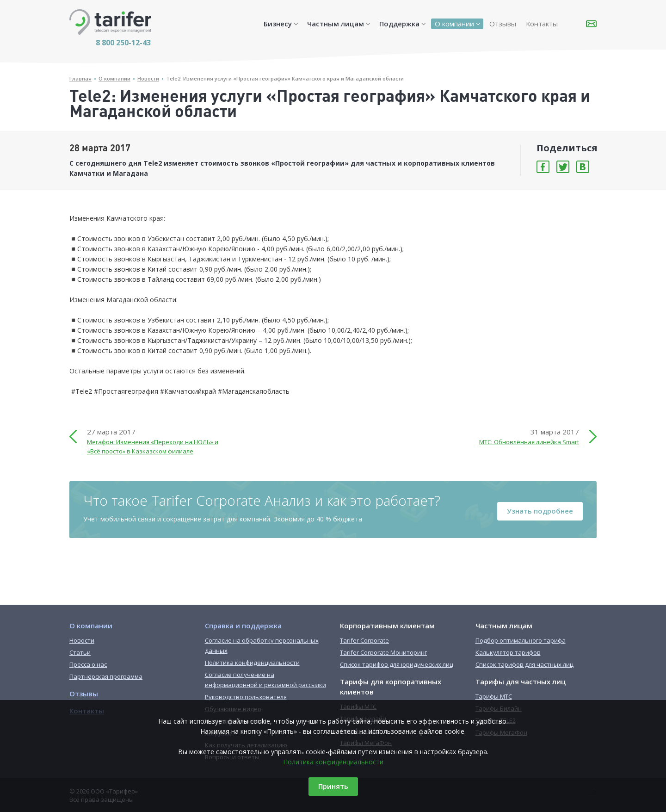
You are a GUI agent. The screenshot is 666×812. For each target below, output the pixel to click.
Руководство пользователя (246, 697)
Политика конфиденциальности (333, 762)
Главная (80, 78)
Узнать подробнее (540, 511)
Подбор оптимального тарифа (521, 640)
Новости (148, 78)
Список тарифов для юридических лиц (397, 664)
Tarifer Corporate (364, 640)
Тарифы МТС (494, 696)
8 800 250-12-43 (123, 43)
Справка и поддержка (243, 626)
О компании (454, 24)
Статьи (80, 652)
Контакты (542, 24)
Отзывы (503, 24)
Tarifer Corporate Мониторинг (383, 652)
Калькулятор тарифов (508, 652)
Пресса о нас (88, 664)
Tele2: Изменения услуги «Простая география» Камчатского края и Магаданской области (285, 78)
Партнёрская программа (106, 676)
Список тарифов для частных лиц (524, 664)
